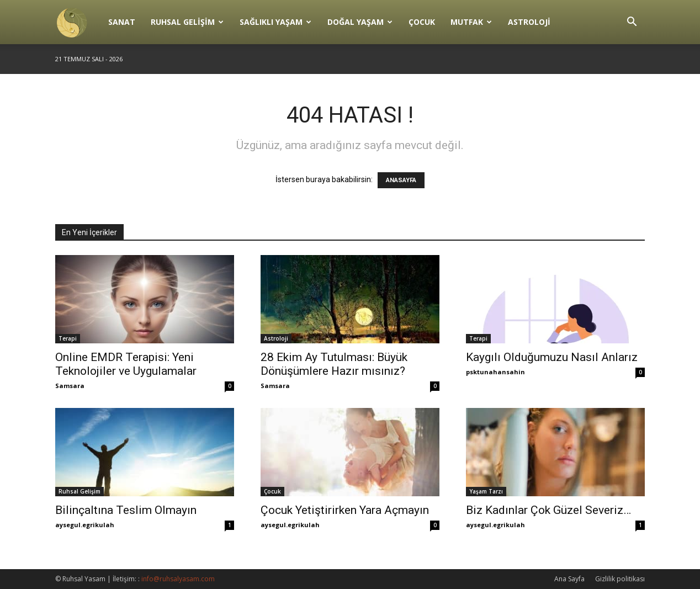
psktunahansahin (495, 372)
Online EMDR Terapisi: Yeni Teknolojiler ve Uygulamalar (126, 364)
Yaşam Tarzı (486, 491)
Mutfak (471, 22)
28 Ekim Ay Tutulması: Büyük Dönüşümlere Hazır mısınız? (334, 364)
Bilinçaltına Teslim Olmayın (126, 510)
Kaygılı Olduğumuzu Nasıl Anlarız (552, 357)
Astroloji (529, 22)
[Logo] (78, 22)
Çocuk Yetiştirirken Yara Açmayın (345, 510)
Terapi (68, 338)
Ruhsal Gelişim (187, 22)
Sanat (122, 22)
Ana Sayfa (569, 579)
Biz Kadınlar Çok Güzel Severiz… (548, 510)
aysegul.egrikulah (85, 525)
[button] (632, 23)
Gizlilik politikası (620, 579)
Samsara (70, 386)
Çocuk (422, 22)
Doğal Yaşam (360, 22)
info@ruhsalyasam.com (178, 579)
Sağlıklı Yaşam (275, 22)
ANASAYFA (401, 180)
